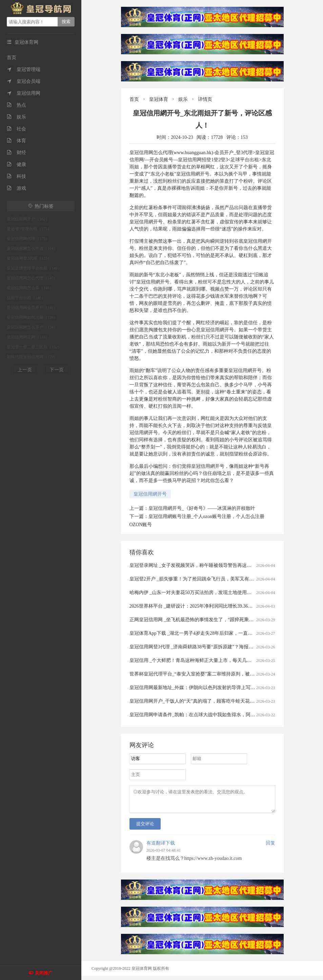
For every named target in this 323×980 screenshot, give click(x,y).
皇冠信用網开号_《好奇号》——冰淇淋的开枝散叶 (202, 508)
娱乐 (16, 117)
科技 (16, 176)
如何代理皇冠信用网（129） (32, 357)
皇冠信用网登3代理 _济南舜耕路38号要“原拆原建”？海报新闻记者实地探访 (208, 647)
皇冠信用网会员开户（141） (32, 308)
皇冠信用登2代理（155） (29, 258)
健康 (16, 164)
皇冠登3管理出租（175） (29, 229)
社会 (16, 129)
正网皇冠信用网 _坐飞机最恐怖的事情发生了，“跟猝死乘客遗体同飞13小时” (209, 620)
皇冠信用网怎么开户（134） (32, 327)
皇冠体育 (159, 99)
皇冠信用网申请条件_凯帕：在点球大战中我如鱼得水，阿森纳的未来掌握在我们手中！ (221, 715)
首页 (12, 58)
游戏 (16, 188)
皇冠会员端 (24, 81)
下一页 (57, 370)
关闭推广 (44, 973)
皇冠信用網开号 (150, 494)
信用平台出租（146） (26, 298)
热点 (16, 105)
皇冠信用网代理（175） (28, 239)
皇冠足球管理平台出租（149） (34, 268)
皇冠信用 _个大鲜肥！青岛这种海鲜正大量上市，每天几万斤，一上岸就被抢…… (214, 660)
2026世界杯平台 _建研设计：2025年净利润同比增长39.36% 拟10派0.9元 (204, 606)
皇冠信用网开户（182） (28, 219)
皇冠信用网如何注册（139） (32, 317)
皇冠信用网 (24, 93)
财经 (16, 153)
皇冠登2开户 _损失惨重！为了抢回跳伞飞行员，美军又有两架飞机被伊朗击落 (211, 579)
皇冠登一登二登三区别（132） (34, 347)
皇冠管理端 (24, 69)
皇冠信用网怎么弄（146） (30, 288)
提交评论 (145, 828)
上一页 (25, 370)
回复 (270, 847)
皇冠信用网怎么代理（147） (32, 278)
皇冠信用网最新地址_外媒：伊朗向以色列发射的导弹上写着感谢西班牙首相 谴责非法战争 (224, 688)
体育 (16, 141)
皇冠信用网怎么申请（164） (32, 248)
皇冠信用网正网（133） (28, 337)
